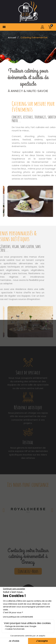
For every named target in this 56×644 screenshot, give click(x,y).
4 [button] (24, 532)
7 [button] (33, 532)
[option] (28, 201)
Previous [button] (9, 201)
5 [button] (27, 532)
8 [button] (36, 532)
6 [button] (30, 532)
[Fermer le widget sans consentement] (14, 589)
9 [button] (39, 532)
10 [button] (42, 532)
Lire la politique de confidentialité (18, 617)
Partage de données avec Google (21, 626)
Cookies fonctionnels (15, 629)
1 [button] (25, 219)
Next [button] (47, 201)
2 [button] (28, 219)
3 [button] (31, 219)
